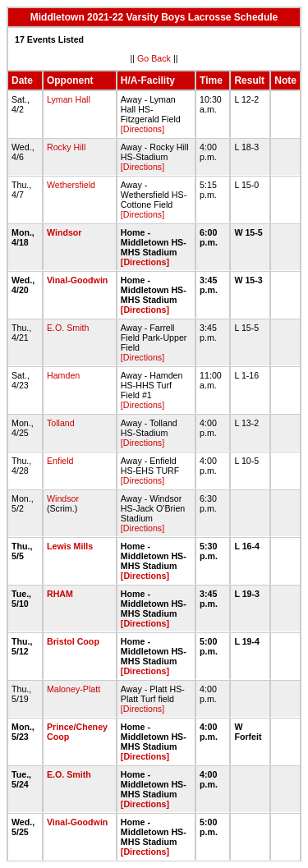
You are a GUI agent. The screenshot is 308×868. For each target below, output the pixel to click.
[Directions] (143, 129)
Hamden (63, 375)
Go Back (154, 58)
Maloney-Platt (74, 689)
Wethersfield (71, 185)
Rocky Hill (66, 147)
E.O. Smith (68, 328)
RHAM (60, 594)
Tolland (61, 423)
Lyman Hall (69, 99)
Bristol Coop (73, 641)
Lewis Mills (70, 546)
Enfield (60, 461)
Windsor (64, 232)
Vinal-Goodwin (77, 280)
